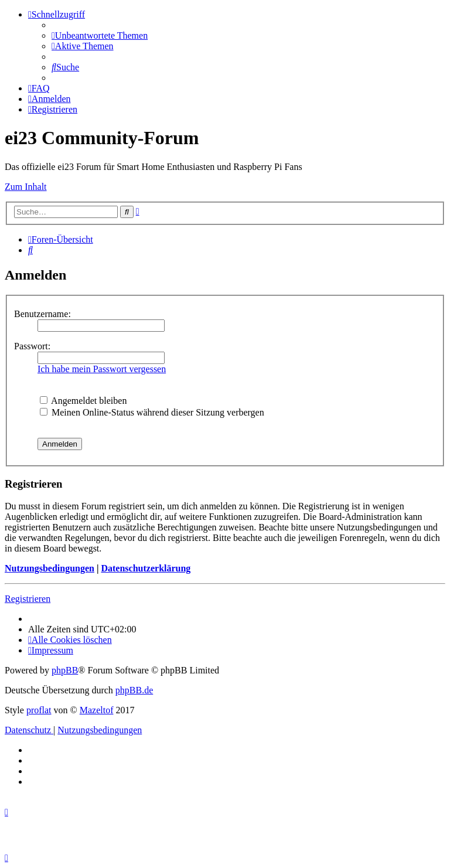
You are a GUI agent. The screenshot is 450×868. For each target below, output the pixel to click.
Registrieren (28, 599)
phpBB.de (134, 690)
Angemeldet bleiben (83, 401)
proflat (39, 710)
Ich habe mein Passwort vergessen (102, 369)
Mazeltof (97, 710)
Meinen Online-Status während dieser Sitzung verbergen (152, 412)
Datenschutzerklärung (146, 568)
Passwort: (32, 346)
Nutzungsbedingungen (50, 568)
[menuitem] (100, 35)
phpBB (65, 670)
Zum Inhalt (26, 187)
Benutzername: (42, 314)
